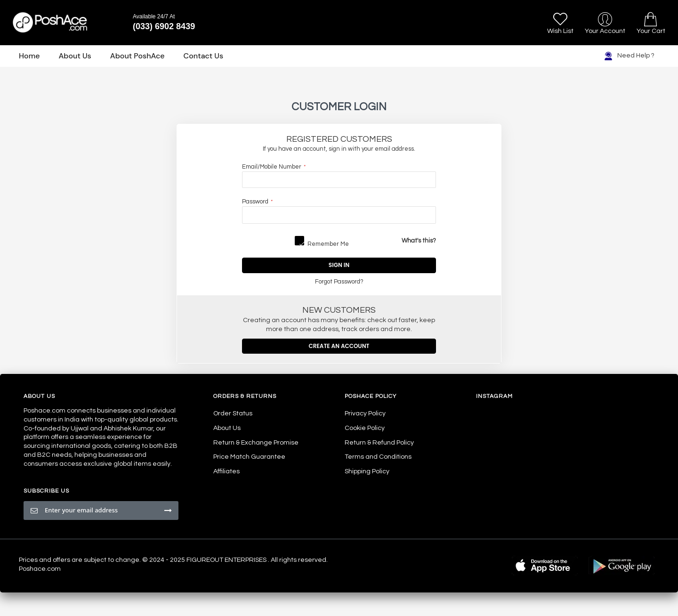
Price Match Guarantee (249, 457)
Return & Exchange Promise (256, 443)
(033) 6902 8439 (164, 26)
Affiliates (226, 471)
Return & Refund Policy (379, 443)
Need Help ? (629, 56)
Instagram (494, 396)
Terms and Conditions (378, 457)
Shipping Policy (367, 471)
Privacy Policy (365, 413)
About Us (227, 428)
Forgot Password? (339, 282)
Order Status (233, 413)
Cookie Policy (365, 428)
